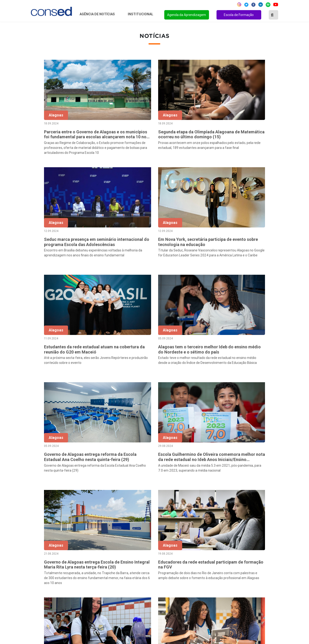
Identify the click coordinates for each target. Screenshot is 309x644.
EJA (206, 593)
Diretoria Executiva (129, 568)
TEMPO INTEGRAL (219, 555)
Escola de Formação (239, 15)
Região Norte (38, 542)
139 (260, 494)
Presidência (123, 555)
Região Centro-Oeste (45, 555)
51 (191, 494)
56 (241, 494)
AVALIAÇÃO (213, 599)
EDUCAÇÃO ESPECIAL (221, 587)
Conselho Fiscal (126, 561)
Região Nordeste (41, 549)
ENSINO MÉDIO (216, 574)
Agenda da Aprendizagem (187, 15)
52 (201, 494)
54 (221, 494)
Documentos (124, 574)
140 (270, 494)
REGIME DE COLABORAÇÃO (226, 542)
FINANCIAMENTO (218, 568)
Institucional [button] (141, 14)
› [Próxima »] (280, 494)
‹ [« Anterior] (142, 494)
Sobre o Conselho (128, 542)
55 (231, 494)
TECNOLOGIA (214, 580)
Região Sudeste (40, 561)
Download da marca (130, 580)
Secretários (123, 549)
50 (181, 494)
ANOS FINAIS (214, 549)
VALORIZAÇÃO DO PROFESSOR (229, 561)
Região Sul (36, 568)
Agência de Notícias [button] (98, 14)
